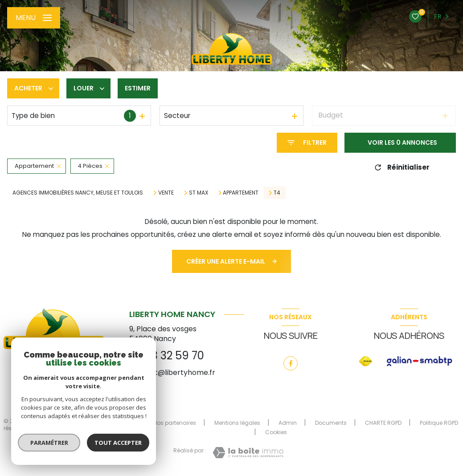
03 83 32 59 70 (167, 356)
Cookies (276, 432)
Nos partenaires (175, 423)
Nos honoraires (115, 423)
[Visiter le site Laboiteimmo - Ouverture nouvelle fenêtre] (248, 453)
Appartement (241, 193)
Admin (288, 423)
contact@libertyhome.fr (172, 372)
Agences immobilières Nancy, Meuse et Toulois (78, 193)
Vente (166, 193)
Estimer (138, 88)
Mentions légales (237, 423)
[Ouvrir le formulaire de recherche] (307, 143)
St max (199, 193)
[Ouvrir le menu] (34, 18)
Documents (331, 423)
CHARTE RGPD (383, 423)
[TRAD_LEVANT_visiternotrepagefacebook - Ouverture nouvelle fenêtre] (291, 363)
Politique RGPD (439, 423)
